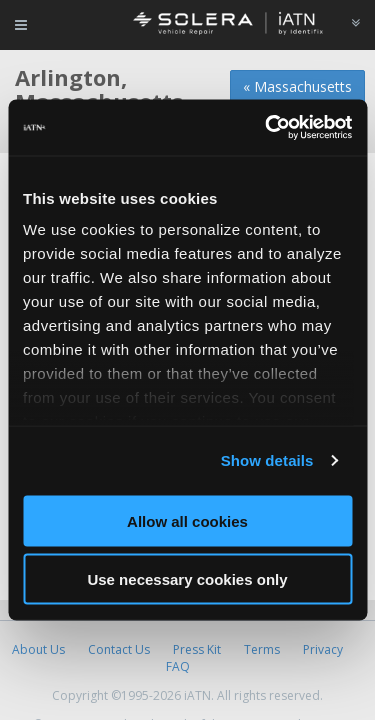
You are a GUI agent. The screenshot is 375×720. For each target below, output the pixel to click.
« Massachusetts (297, 86)
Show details (267, 460)
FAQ (178, 666)
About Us (38, 649)
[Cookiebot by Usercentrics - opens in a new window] (267, 128)
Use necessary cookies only (187, 579)
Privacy (323, 649)
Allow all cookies (187, 520)
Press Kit (197, 649)
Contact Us (119, 649)
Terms (262, 649)
